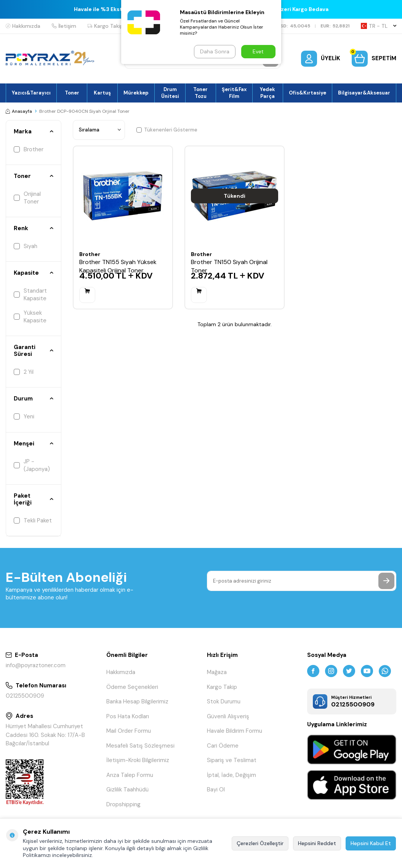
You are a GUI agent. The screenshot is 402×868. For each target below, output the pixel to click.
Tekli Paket (33, 520)
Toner (72, 93)
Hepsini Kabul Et (371, 843)
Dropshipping (123, 804)
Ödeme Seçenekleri (132, 687)
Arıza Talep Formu (130, 775)
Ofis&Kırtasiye (308, 93)
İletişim (64, 26)
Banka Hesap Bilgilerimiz (137, 701)
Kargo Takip (106, 26)
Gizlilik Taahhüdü (127, 790)
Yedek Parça (267, 93)
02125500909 (25, 696)
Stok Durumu (224, 701)
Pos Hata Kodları (128, 716)
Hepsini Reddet (317, 843)
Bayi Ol (216, 790)
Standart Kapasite (30, 295)
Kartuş (102, 93)
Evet (258, 51)
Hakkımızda (23, 26)
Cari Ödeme (223, 746)
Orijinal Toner (27, 198)
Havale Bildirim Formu (235, 731)
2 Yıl (24, 372)
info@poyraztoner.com (36, 665)
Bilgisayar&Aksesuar (364, 93)
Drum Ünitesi (170, 93)
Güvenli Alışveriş (228, 716)
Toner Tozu (200, 93)
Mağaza (217, 672)
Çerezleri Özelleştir (260, 843)
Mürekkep (136, 93)
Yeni (24, 416)
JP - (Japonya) (32, 465)
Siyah (26, 246)
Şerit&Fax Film (234, 93)
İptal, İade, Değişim (231, 775)
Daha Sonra (215, 51)
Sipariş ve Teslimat (232, 760)
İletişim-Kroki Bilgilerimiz (138, 760)
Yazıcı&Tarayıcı (31, 93)
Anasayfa (19, 111)
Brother (29, 149)
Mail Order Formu (129, 731)
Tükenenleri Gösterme (167, 130)
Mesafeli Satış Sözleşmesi (140, 746)
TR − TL (379, 26)
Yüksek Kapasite (30, 317)
